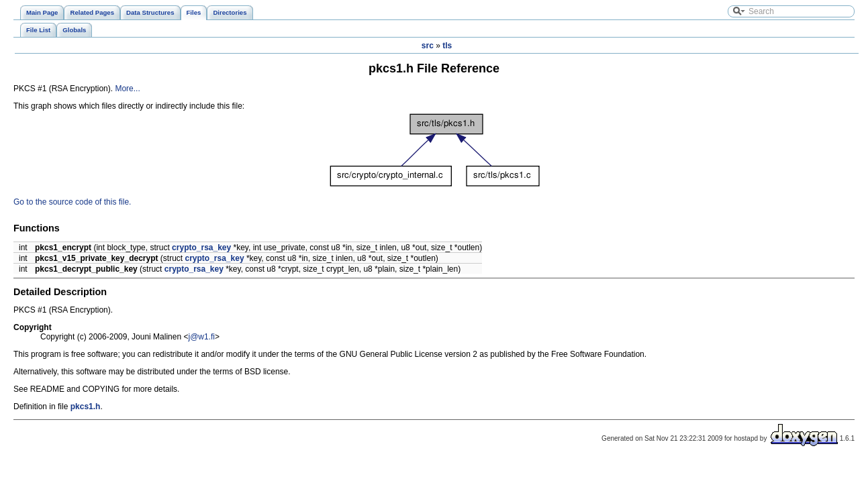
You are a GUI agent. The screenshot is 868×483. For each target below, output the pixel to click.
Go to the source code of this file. (72, 202)
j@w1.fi (201, 337)
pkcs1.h (86, 407)
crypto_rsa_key (201, 248)
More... (127, 89)
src (428, 46)
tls (447, 46)
